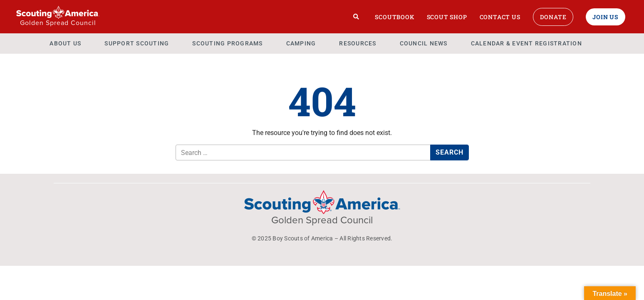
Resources (358, 43)
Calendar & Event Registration (526, 43)
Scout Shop (447, 17)
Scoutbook (394, 17)
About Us (65, 43)
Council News (424, 43)
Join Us (606, 17)
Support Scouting (137, 43)
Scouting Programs (227, 43)
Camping (301, 43)
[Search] (356, 17)
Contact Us (500, 17)
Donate (553, 17)
